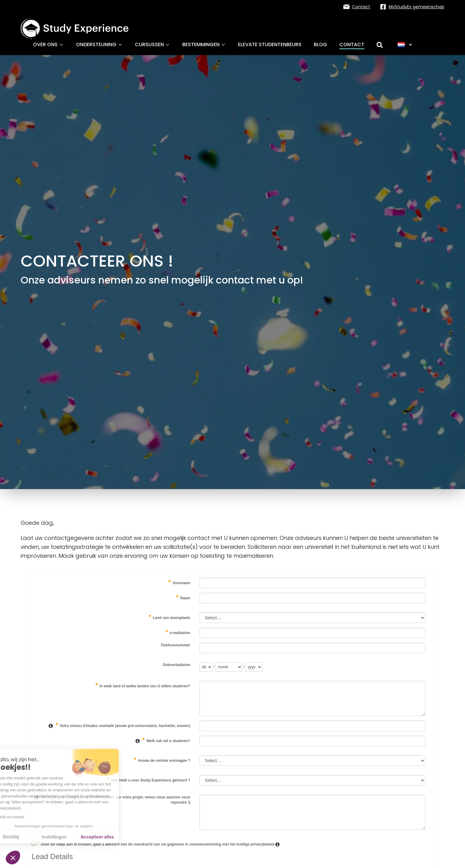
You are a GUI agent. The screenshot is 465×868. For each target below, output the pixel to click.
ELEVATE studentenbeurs (270, 44)
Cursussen (152, 44)
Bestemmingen (204, 44)
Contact (352, 44)
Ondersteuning (99, 44)
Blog (320, 44)
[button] (13, 858)
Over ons (48, 44)
